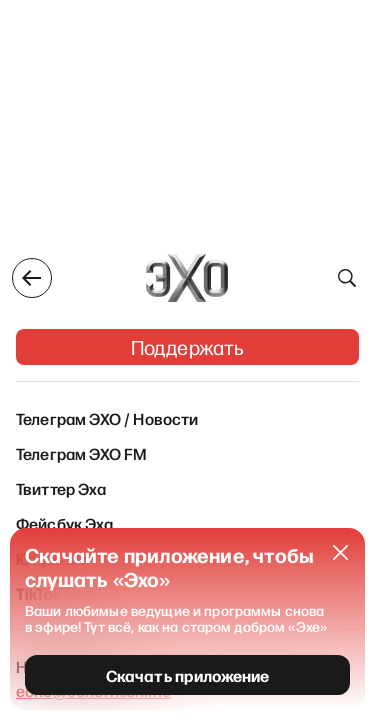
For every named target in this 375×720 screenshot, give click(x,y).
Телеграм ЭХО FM (81, 453)
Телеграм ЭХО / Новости (107, 418)
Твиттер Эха (61, 488)
